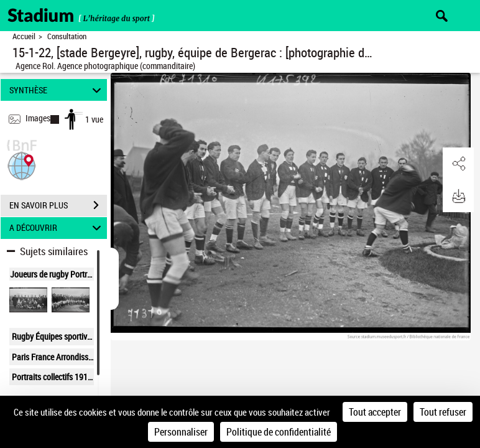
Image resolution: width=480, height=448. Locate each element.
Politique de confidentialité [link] (279, 432)
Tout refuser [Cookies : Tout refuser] (443, 412)
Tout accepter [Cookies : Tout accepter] (375, 412)
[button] (22, 165)
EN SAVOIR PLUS (58, 205)
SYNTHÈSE (57, 90)
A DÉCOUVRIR (57, 228)
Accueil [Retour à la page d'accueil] (24, 36)
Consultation (67, 36)
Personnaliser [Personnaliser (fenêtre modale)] (181, 432)
